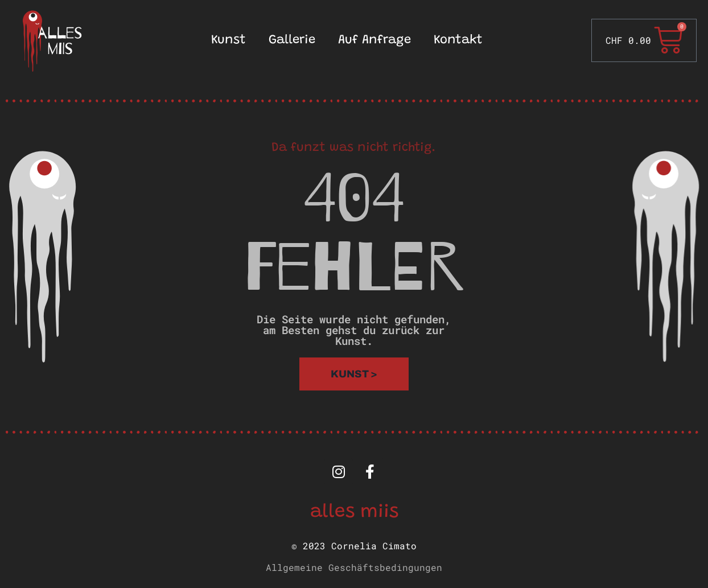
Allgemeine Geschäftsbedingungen (354, 567)
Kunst (229, 40)
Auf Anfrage (374, 40)
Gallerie (292, 40)
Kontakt (458, 40)
